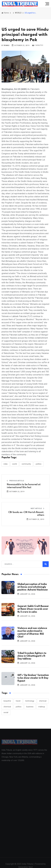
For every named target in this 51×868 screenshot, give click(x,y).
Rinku (7, 45)
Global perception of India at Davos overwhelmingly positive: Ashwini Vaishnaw (33, 587)
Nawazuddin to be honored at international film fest (24, 486)
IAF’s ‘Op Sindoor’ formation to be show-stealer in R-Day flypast (33, 678)
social (6, 712)
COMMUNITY (26, 464)
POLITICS (39, 464)
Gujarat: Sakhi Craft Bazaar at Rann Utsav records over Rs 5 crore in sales (33, 609)
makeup (42, 707)
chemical (43, 701)
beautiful (7, 701)
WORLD (18, 13)
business (30, 707)
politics (19, 707)
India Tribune (27, 865)
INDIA (6, 464)
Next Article (37, 508)
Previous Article (15, 481)
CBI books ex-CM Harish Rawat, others (26, 514)
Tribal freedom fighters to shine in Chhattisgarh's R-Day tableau (32, 656)
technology (30, 701)
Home (5, 13)
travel (18, 701)
